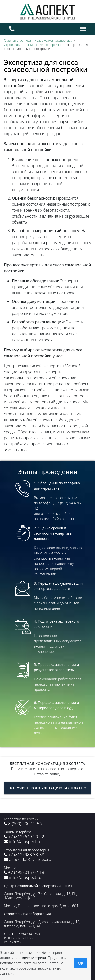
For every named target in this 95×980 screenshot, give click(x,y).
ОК (81, 963)
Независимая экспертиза (53, 40)
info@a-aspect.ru (23, 841)
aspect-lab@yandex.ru (27, 859)
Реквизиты (13, 942)
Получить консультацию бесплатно (47, 788)
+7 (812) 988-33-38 (24, 854)
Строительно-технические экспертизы (32, 45)
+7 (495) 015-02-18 (24, 872)
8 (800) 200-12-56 (23, 823)
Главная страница (17, 40)
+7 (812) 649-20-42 (24, 836)
